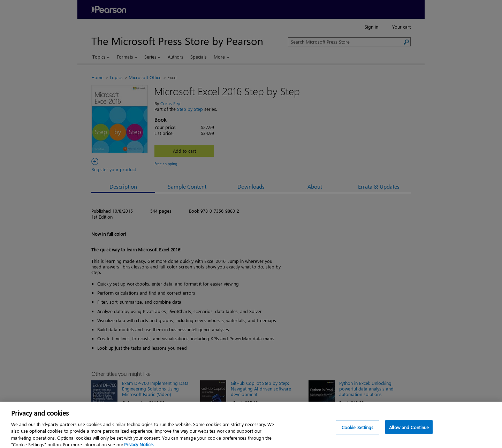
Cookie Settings (358, 430)
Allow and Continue (409, 430)
